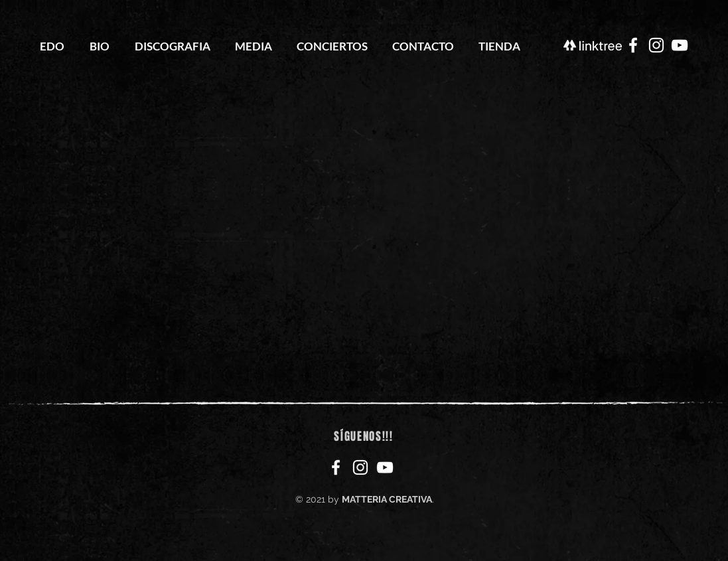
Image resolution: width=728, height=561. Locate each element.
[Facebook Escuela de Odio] (633, 45)
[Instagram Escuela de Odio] (656, 45)
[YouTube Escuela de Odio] (680, 45)
